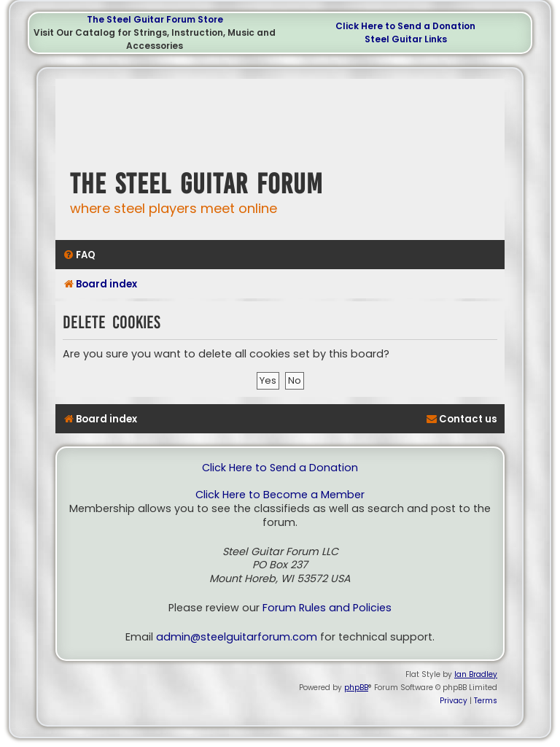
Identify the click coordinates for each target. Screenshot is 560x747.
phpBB (356, 688)
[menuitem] (79, 255)
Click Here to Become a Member (280, 495)
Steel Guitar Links (406, 39)
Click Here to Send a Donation (405, 26)
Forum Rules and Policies (327, 608)
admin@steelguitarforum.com (237, 637)
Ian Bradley (476, 674)
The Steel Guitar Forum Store (155, 19)
